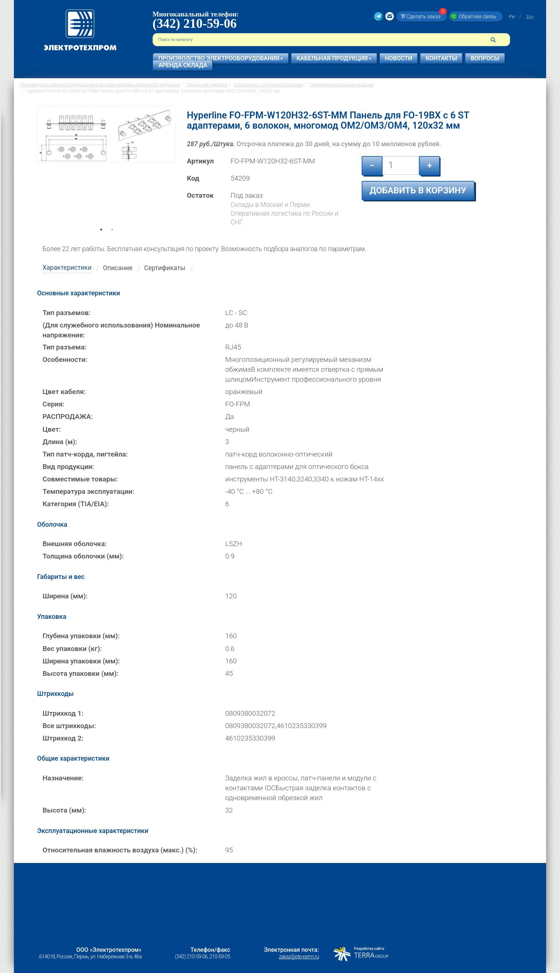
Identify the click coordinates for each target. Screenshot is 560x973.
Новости (399, 58)
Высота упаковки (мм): (81, 673)
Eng (530, 17)
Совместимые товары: (80, 479)
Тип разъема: (65, 347)
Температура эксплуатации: (89, 491)
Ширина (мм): (65, 596)
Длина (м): (60, 442)
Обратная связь (477, 16)
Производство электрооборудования (220, 58)
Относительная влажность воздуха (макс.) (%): (120, 850)
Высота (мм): (64, 810)
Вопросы (485, 58)
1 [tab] (101, 240)
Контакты (441, 58)
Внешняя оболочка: (75, 544)
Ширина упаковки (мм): (81, 661)
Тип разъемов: (67, 313)
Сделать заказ (426, 16)
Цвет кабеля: (64, 392)
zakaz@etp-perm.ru (299, 957)
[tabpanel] (107, 170)
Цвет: (52, 429)
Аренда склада (183, 65)
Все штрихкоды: (69, 726)
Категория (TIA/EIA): (76, 504)
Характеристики (67, 268)
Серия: (54, 404)
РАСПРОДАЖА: (68, 417)
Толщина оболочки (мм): (83, 556)
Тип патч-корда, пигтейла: (85, 454)
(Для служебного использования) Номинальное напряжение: (121, 330)
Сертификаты (165, 268)
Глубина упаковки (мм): (81, 636)
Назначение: (63, 778)
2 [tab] (112, 240)
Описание (118, 268)
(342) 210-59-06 (194, 24)
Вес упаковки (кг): (72, 649)
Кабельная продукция (334, 58)
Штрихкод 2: (63, 738)
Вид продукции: (68, 467)
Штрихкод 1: (63, 713)
